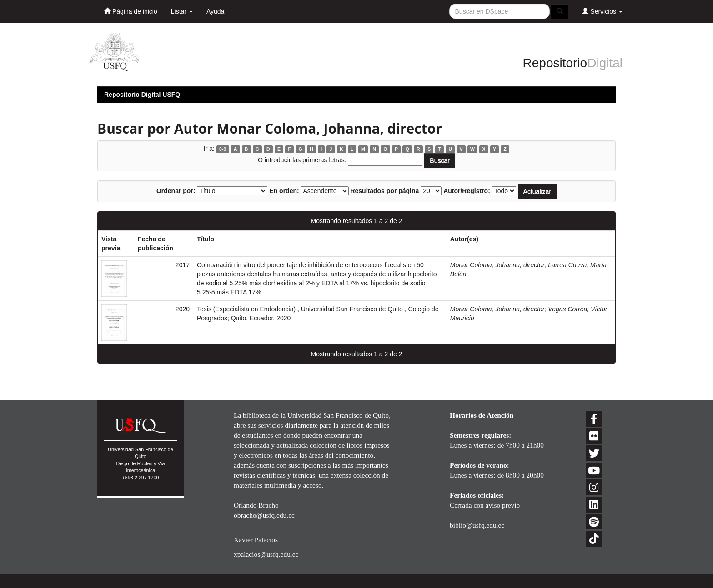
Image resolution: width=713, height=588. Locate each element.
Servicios (602, 11)
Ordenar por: (176, 191)
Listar (182, 11)
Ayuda (215, 11)
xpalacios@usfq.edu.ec (266, 554)
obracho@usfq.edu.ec (264, 515)
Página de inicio (131, 11)
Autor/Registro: (467, 191)
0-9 (223, 149)
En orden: (284, 191)
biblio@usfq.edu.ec (477, 525)
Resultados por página (384, 191)
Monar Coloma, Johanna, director (497, 265)
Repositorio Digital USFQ (142, 95)
